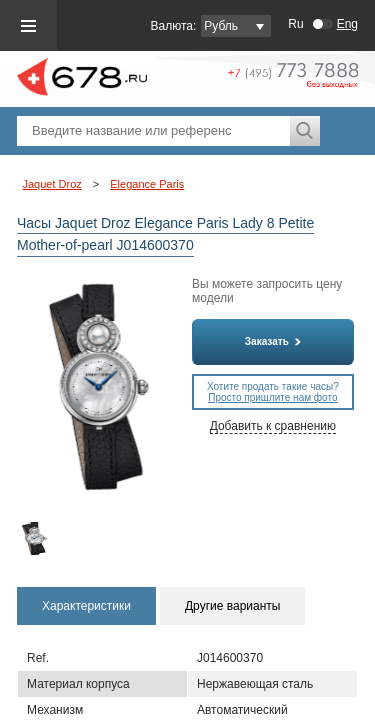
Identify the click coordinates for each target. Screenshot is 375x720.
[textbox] (153, 131)
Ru (295, 24)
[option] (36, 538)
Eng (347, 24)
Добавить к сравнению (273, 426)
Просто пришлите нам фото (272, 397)
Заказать (273, 341)
